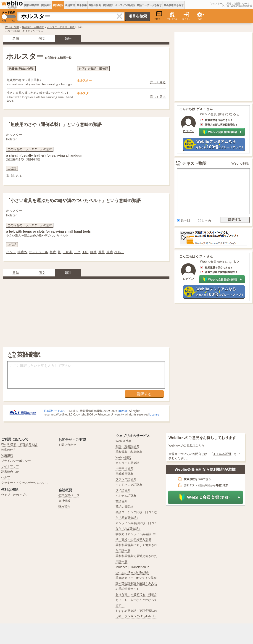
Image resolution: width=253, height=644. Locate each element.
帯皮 (53, 252)
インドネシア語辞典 (129, 485)
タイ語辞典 (123, 490)
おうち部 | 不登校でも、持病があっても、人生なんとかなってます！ (136, 600)
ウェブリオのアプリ (14, 495)
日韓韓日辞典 (124, 474)
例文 (42, 38)
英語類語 (58, 5)
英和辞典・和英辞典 (33, 27)
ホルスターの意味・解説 (61, 27)
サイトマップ (10, 466)
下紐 (85, 252)
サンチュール (38, 252)
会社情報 (64, 501)
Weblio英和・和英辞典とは (19, 444)
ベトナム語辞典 (126, 496)
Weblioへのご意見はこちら (187, 445)
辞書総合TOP (10, 472)
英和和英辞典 (32, 5)
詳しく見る (158, 82)
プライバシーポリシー (16, 461)
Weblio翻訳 (240, 163)
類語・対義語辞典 (127, 446)
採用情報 (64, 506)
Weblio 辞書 (12, 27)
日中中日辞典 (124, 468)
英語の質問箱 (124, 507)
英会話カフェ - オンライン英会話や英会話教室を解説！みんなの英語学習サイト (136, 583)
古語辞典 (121, 501)
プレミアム (172, 19)
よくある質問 (222, 454)
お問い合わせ (67, 445)
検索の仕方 (9, 450)
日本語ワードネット (56, 411)
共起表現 (70, 5)
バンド (11, 252)
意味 (16, 38)
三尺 (77, 252)
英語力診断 (95, 5)
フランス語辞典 (126, 479)
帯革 (101, 252)
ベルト (119, 252)
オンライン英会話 (125, 5)
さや (19, 176)
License (123, 411)
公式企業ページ (69, 495)
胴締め (22, 252)
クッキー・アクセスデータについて (25, 483)
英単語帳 (82, 5)
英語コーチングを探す (149, 5)
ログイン (186, 19)
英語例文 (46, 5)
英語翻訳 (108, 5)
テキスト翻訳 (194, 163)
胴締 (110, 252)
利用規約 (7, 455)
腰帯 (93, 252)
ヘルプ (6, 477)
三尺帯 (67, 252)
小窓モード (159, 16)
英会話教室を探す (174, 5)
